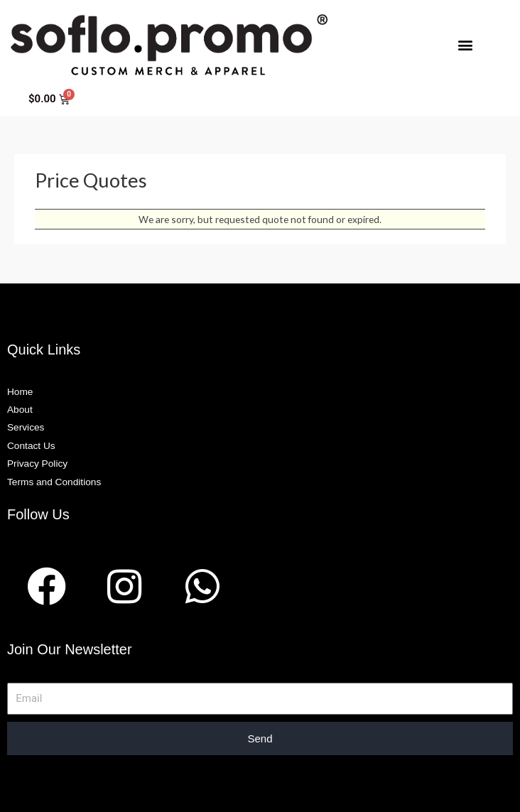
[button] (465, 44)
